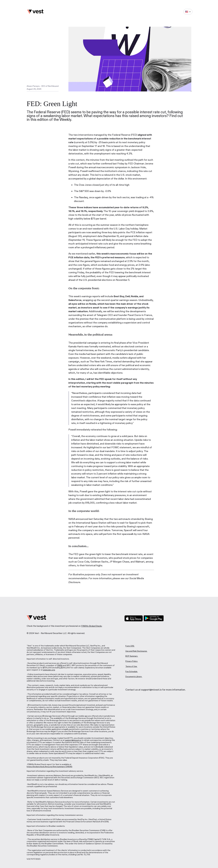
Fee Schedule (131, 672)
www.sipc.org (49, 670)
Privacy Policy (131, 661)
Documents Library (134, 677)
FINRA (60, 665)
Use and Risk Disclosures (136, 651)
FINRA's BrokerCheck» (92, 626)
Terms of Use (131, 666)
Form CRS (130, 646)
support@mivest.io (73, 740)
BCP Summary (132, 656)
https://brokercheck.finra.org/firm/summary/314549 (49, 767)
